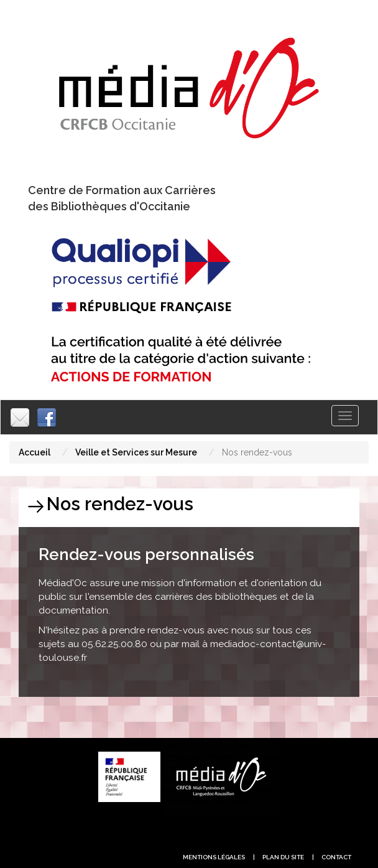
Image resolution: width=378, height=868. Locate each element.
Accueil (35, 452)
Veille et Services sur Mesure (136, 452)
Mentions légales (214, 857)
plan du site (283, 857)
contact (336, 857)
